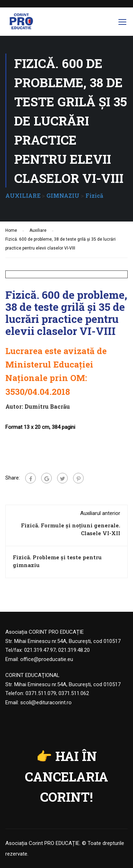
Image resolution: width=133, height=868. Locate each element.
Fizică (94, 195)
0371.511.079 (41, 693)
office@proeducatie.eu (47, 659)
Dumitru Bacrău (47, 406)
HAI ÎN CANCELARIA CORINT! (66, 776)
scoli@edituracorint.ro (46, 702)
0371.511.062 (74, 693)
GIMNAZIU (63, 195)
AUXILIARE (23, 195)
